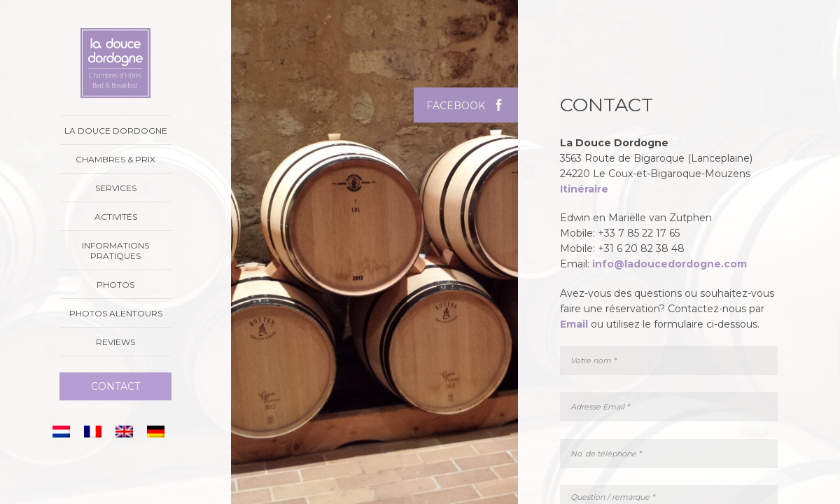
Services (116, 188)
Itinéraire (584, 189)
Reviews (115, 342)
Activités (116, 217)
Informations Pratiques (115, 251)
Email (574, 324)
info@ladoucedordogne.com (670, 264)
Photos (115, 285)
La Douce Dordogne (116, 131)
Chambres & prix (115, 159)
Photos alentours (116, 313)
